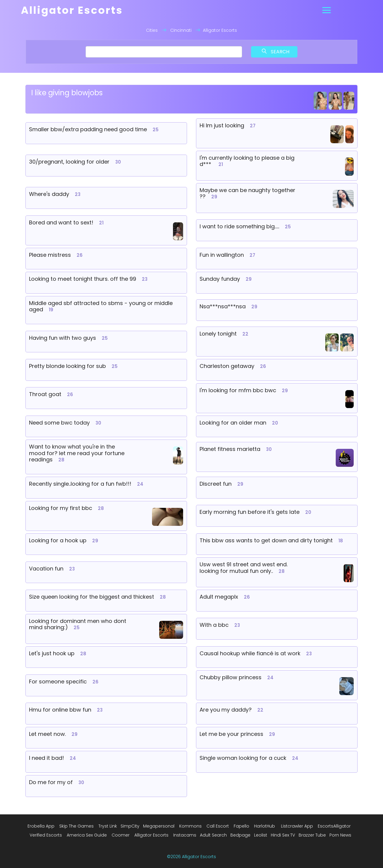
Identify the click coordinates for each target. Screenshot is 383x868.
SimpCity (130, 826)
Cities (152, 30)
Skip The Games (76, 826)
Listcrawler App (297, 826)
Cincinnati (181, 30)
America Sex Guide (87, 835)
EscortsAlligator (334, 826)
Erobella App (41, 826)
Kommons (190, 826)
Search (276, 52)
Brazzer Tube (312, 835)
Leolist (261, 835)
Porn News (340, 835)
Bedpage (240, 835)
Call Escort (218, 826)
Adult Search (213, 835)
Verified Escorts (46, 835)
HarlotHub (265, 826)
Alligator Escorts (151, 835)
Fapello (241, 826)
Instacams (185, 835)
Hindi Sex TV (283, 835)
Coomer (121, 835)
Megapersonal (159, 826)
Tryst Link (108, 826)
